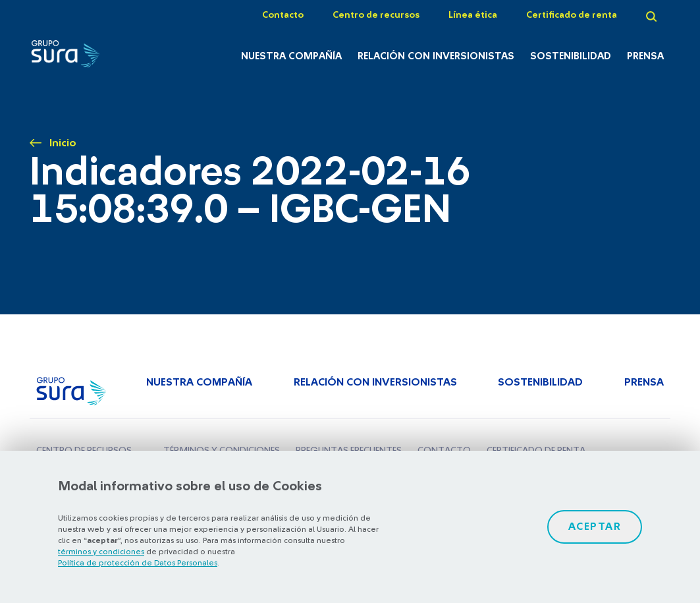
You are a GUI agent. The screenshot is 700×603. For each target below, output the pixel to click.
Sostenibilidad (571, 56)
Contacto (283, 15)
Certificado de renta (572, 15)
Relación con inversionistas (436, 56)
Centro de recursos (376, 15)
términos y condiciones (101, 552)
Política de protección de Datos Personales (138, 563)
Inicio (63, 143)
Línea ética (473, 15)
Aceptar (595, 527)
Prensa (645, 56)
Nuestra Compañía (291, 56)
